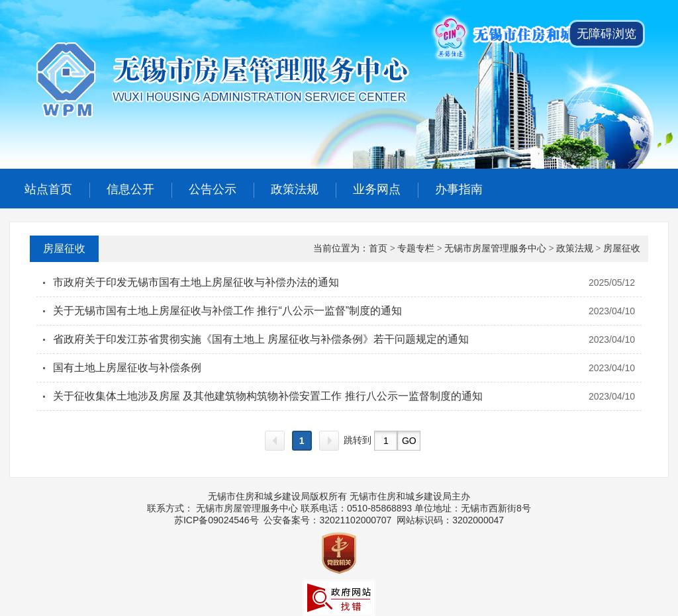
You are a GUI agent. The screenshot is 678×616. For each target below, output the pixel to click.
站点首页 (48, 189)
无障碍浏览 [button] (606, 34)
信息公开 (130, 189)
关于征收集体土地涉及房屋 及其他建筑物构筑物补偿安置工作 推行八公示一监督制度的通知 (268, 396)
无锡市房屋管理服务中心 (495, 248)
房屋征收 (64, 248)
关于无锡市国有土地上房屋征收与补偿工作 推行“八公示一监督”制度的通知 (227, 311)
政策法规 (295, 189)
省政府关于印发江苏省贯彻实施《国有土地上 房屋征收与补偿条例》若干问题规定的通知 (261, 339)
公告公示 (213, 189)
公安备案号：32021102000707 (327, 520)
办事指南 (459, 189)
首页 (378, 248)
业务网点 (377, 189)
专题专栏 (416, 248)
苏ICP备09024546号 (217, 520)
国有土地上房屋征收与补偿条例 (127, 368)
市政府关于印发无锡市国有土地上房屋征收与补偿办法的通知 (196, 282)
